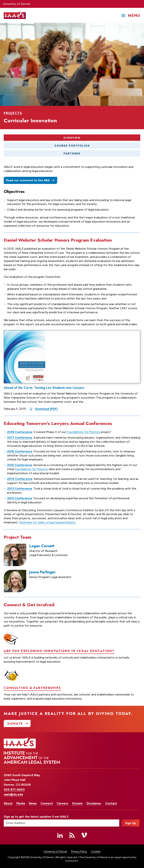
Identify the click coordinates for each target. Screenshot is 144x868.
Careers (63, 803)
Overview (72, 138)
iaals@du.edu (13, 794)
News (33, 803)
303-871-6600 (14, 789)
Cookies (96, 851)
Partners (72, 154)
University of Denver (17, 4)
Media (21, 803)
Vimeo (84, 835)
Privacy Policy (79, 851)
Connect (47, 803)
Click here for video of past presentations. (47, 522)
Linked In (60, 835)
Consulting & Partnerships (32, 704)
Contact (111, 803)
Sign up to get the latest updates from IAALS (36, 817)
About (8, 803)
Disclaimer (94, 803)
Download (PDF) (46, 409)
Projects (13, 113)
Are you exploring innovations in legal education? (59, 667)
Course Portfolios (72, 146)
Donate (77, 803)
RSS (72, 835)
